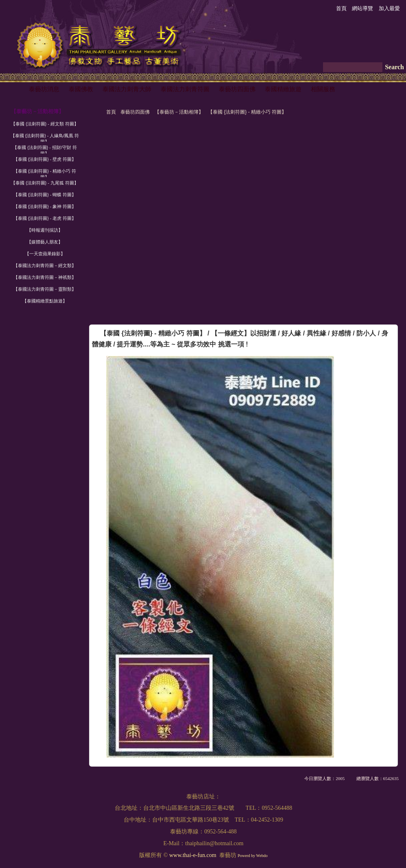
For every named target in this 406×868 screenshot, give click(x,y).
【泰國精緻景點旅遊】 (45, 301)
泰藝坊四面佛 (135, 112)
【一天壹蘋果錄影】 (45, 254)
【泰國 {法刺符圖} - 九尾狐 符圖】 (45, 183)
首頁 (111, 112)
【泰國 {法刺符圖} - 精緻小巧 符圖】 (247, 112)
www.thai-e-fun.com (193, 855)
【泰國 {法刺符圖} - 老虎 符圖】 (45, 218)
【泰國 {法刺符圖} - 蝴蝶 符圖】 (45, 195)
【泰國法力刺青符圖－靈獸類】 (45, 289)
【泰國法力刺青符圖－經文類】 (45, 265)
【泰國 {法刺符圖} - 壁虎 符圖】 (45, 159)
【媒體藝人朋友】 (45, 242)
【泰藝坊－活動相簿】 (179, 112)
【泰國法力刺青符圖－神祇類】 (45, 277)
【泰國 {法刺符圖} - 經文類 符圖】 (45, 124)
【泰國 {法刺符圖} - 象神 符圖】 (45, 206)
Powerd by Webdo (252, 856)
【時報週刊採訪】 (45, 230)
